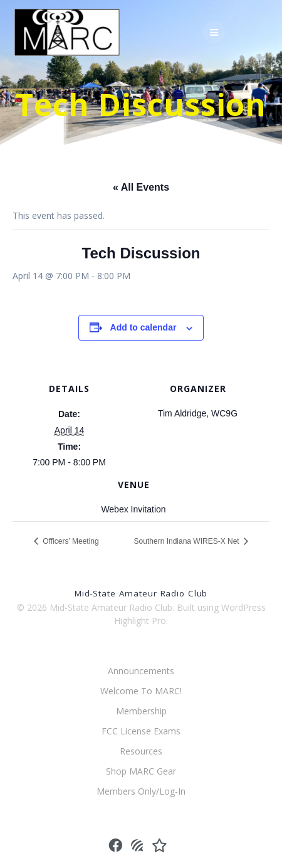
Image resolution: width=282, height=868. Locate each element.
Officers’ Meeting (70, 541)
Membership (141, 711)
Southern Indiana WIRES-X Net (188, 541)
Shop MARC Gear (141, 771)
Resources (141, 751)
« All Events (141, 187)
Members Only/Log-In (141, 791)
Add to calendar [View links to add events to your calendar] (144, 327)
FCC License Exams (141, 731)
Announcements (141, 671)
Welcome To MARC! (141, 691)
